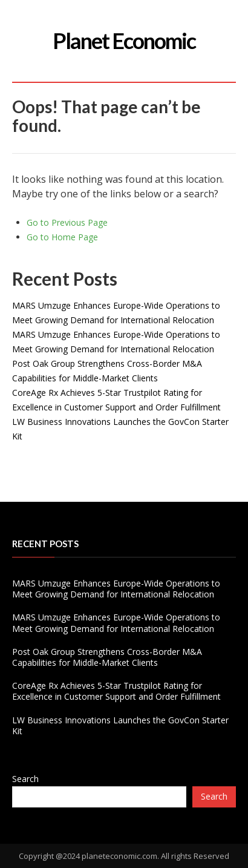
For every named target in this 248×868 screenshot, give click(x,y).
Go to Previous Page (67, 222)
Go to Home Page (62, 237)
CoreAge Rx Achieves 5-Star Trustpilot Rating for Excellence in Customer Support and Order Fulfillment (116, 691)
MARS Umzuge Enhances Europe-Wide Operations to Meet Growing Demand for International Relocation (116, 589)
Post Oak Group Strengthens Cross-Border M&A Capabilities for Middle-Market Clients (107, 657)
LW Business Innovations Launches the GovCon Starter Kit (120, 725)
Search (25, 779)
